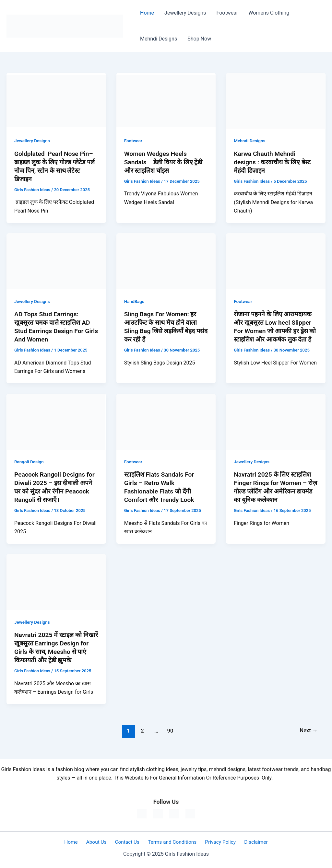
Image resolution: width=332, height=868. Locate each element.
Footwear (227, 13)
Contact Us (128, 842)
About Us (99, 842)
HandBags (135, 301)
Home (147, 13)
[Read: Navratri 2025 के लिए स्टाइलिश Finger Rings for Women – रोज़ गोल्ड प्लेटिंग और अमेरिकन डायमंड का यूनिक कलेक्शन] (276, 421)
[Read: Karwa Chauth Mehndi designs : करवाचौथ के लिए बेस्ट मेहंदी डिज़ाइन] (276, 100)
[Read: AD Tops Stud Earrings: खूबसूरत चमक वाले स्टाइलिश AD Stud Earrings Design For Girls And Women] (56, 261)
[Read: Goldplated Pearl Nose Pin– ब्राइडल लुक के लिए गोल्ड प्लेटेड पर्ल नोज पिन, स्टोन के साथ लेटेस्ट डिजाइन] (56, 100)
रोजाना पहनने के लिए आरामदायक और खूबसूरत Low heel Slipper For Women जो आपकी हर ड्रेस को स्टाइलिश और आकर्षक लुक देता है (275, 331)
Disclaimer (250, 842)
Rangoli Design (30, 462)
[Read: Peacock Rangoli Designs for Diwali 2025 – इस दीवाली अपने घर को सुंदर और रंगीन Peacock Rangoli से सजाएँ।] (56, 421)
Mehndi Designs (159, 39)
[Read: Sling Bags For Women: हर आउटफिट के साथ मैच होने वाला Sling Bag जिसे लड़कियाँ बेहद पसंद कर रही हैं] (166, 261)
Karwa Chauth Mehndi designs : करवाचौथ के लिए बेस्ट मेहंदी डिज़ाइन (273, 162)
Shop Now (199, 39)
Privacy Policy (217, 842)
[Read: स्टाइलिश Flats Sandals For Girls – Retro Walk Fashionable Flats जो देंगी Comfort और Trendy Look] (166, 421)
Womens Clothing (269, 13)
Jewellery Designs (185, 13)
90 (170, 731)
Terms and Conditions (171, 842)
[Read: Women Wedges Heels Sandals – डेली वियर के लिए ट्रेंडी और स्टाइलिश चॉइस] (166, 100)
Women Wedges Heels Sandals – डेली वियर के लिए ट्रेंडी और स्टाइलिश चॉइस (165, 162)
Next (308, 731)
